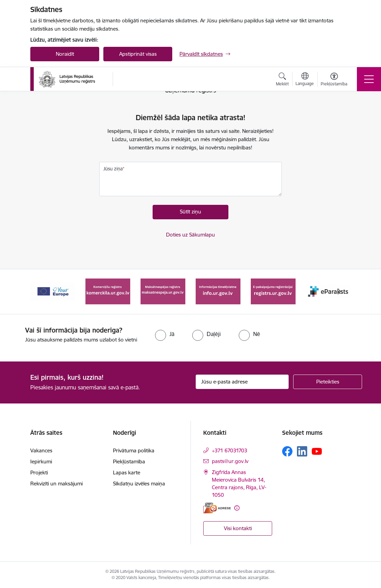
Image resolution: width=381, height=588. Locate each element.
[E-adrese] (217, 508)
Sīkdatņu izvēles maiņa (139, 484)
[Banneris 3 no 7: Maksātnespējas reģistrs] (163, 291)
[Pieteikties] (328, 382)
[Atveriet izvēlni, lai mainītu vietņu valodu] (305, 80)
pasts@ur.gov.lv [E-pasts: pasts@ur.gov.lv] (230, 461)
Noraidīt (65, 54)
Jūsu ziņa (113, 169)
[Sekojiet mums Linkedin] (302, 451)
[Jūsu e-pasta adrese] (242, 382)
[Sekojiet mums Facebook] (287, 451)
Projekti (39, 472)
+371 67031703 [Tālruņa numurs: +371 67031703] (230, 450)
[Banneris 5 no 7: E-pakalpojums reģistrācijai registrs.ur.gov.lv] (273, 291)
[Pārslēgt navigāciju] (369, 79)
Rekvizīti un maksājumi (56, 484)
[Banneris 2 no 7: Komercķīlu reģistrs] (108, 291)
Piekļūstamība (129, 461)
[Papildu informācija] (237, 508)
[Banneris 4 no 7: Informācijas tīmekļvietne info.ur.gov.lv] (218, 291)
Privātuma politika (134, 450)
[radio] (165, 334)
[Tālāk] (339, 292)
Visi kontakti (238, 528)
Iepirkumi (41, 461)
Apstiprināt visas (138, 54)
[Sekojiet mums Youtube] (317, 451)
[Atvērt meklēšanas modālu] (282, 80)
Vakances (41, 450)
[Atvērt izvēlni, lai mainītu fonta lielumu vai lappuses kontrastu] (334, 80)
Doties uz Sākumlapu (190, 235)
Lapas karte (127, 472)
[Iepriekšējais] (42, 292)
